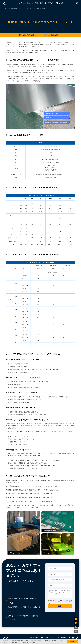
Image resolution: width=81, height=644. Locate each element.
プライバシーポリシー (35, 637)
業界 (39, 3)
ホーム (17, 3)
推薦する (45, 3)
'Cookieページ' (26, 643)
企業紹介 (24, 3)
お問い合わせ (61, 3)
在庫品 (46, 35)
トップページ (8, 8)
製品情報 (32, 3)
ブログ (53, 3)
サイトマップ (50, 637)
